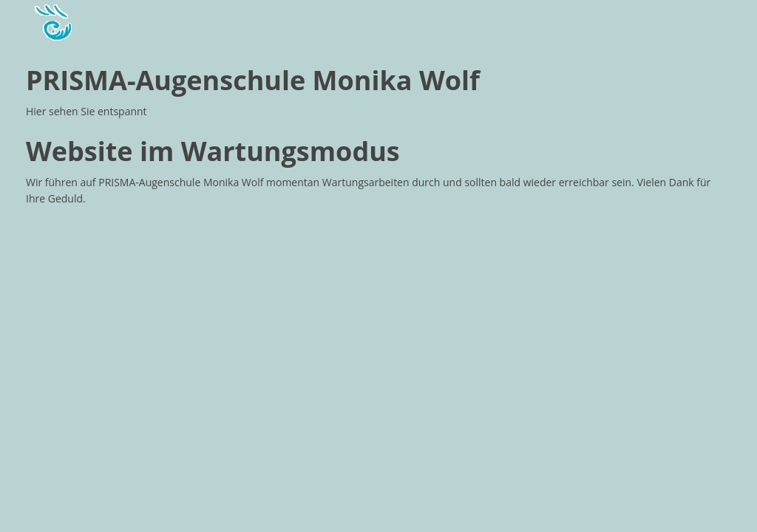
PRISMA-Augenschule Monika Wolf (253, 80)
